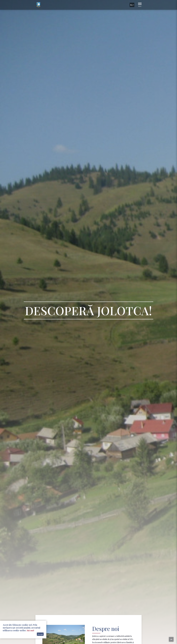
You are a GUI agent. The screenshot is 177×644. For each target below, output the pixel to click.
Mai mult (30, 630)
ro (132, 5)
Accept (40, 634)
